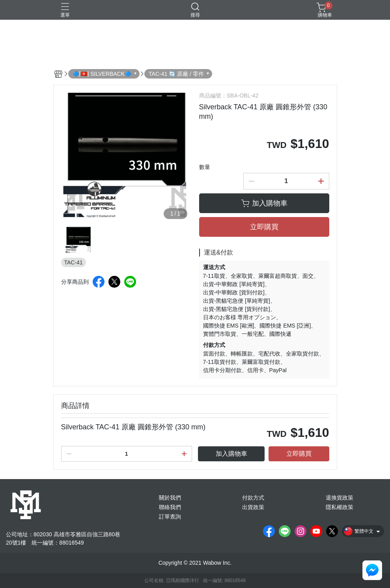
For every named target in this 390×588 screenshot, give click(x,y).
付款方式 (253, 498)
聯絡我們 (170, 507)
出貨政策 (253, 507)
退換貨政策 (340, 498)
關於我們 (170, 498)
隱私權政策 (340, 507)
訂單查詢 (170, 517)
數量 (205, 167)
